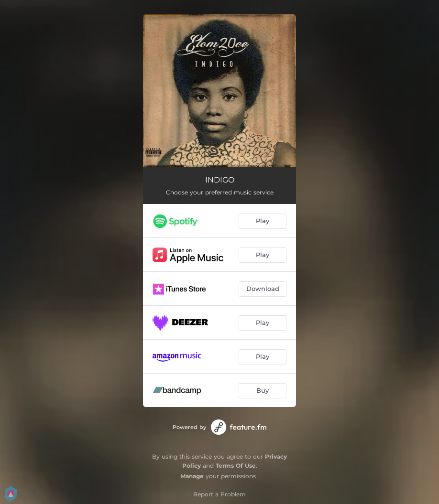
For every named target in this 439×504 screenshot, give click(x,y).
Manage (192, 476)
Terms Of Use (236, 466)
